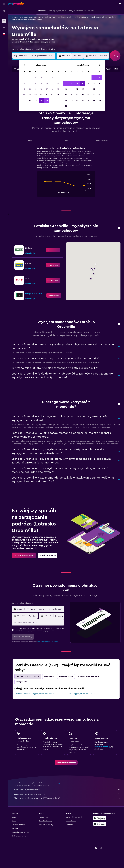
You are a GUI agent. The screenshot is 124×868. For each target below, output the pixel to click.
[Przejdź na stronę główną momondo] (16, 4)
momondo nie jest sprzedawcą (67, 790)
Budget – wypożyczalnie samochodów (81, 694)
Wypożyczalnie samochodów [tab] (28, 676)
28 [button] (30, 100)
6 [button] (24, 83)
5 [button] (58, 78)
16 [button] (41, 89)
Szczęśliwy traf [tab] (22, 682)
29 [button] (36, 100)
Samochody (15, 17)
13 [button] (24, 89)
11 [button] (52, 83)
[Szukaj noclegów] (4, 16)
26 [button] (58, 95)
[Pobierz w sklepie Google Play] (100, 818)
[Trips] (4, 27)
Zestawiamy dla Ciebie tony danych (67, 794)
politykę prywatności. (52, 642)
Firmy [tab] (66, 140)
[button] (4, 4)
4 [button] (52, 78)
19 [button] (58, 89)
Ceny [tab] (30, 140)
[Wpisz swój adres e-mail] (40, 622)
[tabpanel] (66, 174)
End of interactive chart (40, 191)
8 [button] (36, 83)
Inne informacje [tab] (102, 140)
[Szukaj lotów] (4, 11)
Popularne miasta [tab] (66, 676)
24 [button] (47, 95)
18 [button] (52, 89)
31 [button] (47, 100)
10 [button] (47, 83)
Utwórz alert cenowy (102, 747)
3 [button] (47, 78)
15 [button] (36, 89)
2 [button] (41, 78)
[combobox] (22, 49)
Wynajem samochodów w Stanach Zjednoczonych (38, 17)
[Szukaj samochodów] (4, 21)
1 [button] (36, 78)
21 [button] (30, 95)
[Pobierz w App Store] (100, 824)
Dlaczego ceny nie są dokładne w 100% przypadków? (67, 798)
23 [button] (41, 95)
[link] (53, 250)
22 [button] (36, 95)
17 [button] (47, 89)
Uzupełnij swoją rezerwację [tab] (88, 676)
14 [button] (30, 89)
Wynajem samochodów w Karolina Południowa (73, 17)
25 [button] (52, 95)
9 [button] (41, 83)
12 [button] (58, 83)
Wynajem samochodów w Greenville (102, 17)
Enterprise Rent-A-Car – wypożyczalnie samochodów (35, 694)
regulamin (41, 642)
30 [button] (41, 100)
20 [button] (24, 95)
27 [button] (24, 100)
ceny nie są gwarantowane (60, 783)
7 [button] (30, 83)
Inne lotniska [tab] (49, 676)
